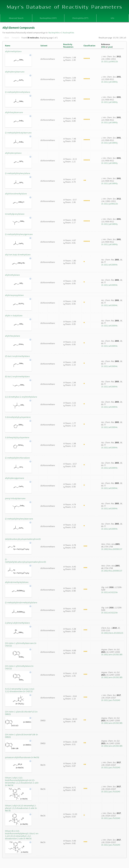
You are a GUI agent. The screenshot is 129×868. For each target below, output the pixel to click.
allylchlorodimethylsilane (16, 194)
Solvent (44, 46)
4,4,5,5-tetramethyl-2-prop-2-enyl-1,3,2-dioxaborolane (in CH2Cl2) (20, 690)
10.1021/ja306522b (110, 61)
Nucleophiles (54, 33)
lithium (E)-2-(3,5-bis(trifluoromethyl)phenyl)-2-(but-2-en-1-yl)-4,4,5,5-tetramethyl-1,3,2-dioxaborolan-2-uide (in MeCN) (22, 835)
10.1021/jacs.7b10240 (111, 700)
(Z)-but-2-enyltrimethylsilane (17, 356)
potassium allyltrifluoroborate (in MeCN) (22, 757)
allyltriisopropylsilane (14, 295)
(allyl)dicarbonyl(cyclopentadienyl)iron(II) (22, 539)
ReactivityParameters (68, 46)
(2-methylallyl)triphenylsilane (18, 173)
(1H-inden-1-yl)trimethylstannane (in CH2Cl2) (21, 644)
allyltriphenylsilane (13, 153)
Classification (89, 46)
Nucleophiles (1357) (48, 18)
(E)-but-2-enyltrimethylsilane (17, 376)
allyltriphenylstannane (15, 72)
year (110, 47)
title (104, 47)
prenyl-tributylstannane (15, 498)
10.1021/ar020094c (109, 265)
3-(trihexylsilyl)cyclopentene (17, 437)
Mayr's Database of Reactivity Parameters (65, 7)
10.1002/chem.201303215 (112, 633)
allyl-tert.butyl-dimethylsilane (18, 255)
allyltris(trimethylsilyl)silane (17, 582)
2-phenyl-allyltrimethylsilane (17, 623)
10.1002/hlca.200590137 (112, 549)
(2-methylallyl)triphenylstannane (19, 519)
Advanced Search (16, 18)
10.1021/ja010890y (109, 82)
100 (121, 38)
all (125, 38)
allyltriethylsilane (12, 275)
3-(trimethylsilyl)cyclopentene (18, 417)
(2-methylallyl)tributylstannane (18, 133)
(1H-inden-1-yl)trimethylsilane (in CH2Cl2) (19, 667)
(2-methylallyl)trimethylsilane (18, 92)
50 (117, 38)
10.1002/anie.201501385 (112, 654)
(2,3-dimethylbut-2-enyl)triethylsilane (21, 397)
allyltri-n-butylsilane (14, 315)
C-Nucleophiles (68, 33)
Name (8, 46)
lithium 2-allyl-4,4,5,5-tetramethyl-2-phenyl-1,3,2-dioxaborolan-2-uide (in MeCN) (21, 808)
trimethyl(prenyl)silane (15, 214)
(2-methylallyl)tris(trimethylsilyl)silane (21, 602)
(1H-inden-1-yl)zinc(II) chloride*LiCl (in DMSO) (21, 713)
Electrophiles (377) (80, 18)
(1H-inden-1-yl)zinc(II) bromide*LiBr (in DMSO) (22, 736)
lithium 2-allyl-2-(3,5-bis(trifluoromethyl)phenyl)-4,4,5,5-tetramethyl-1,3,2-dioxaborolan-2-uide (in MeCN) (22, 781)
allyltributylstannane (14, 112)
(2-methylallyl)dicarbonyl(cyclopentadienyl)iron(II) (22, 561)
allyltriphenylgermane (15, 478)
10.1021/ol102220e (109, 592)
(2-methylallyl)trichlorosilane (17, 458)
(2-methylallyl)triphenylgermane (19, 234)
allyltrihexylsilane (13, 336)
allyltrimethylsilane (13, 51)
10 (114, 38)
